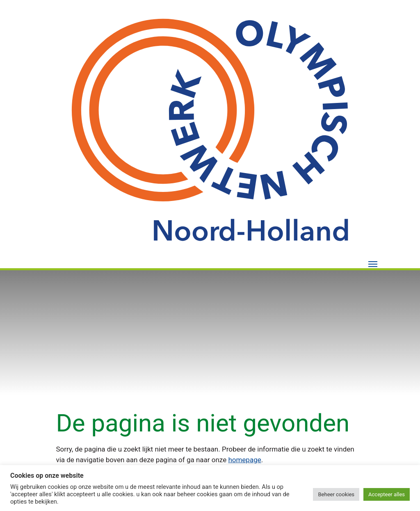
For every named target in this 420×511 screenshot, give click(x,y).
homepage (244, 460)
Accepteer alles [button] (387, 494)
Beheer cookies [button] (336, 494)
